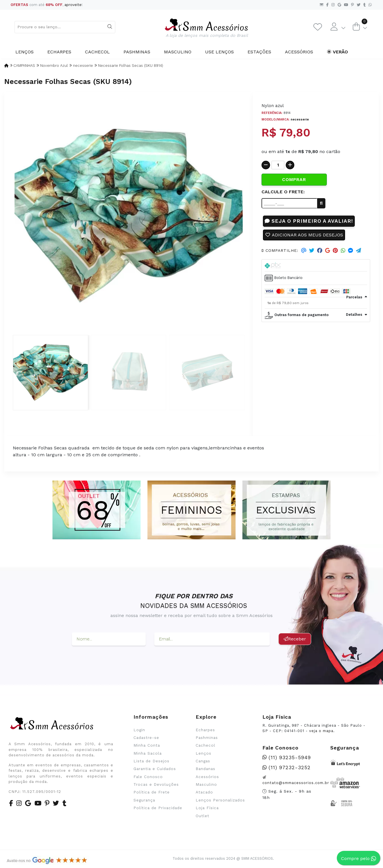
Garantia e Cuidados (155, 769)
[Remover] (266, 165)
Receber (295, 639)
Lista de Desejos (151, 761)
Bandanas (205, 769)
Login (139, 730)
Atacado (204, 792)
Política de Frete (152, 792)
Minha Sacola (148, 753)
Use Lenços (219, 52)
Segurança (144, 800)
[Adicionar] (290, 165)
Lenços (25, 52)
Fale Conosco (148, 777)
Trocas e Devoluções (156, 784)
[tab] (316, 266)
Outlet (202, 816)
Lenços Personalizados (220, 800)
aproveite (73, 5)
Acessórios (299, 52)
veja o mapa (321, 731)
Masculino (178, 52)
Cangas (203, 761)
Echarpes (59, 52)
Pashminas (137, 52)
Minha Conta (147, 745)
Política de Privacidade (158, 808)
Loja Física (207, 808)
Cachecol (97, 52)
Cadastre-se (146, 738)
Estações (259, 52)
